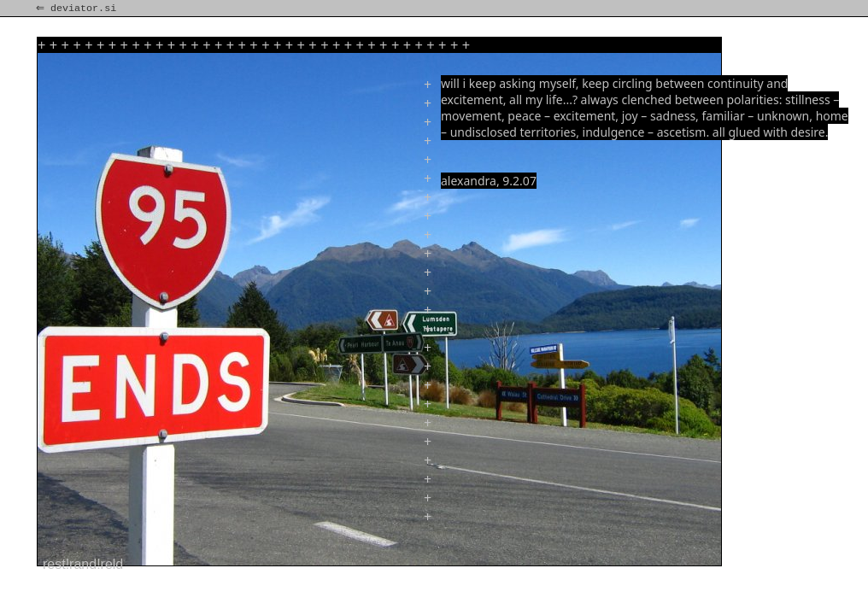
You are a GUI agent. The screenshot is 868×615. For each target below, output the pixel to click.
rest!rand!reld (83, 564)
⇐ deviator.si (78, 9)
